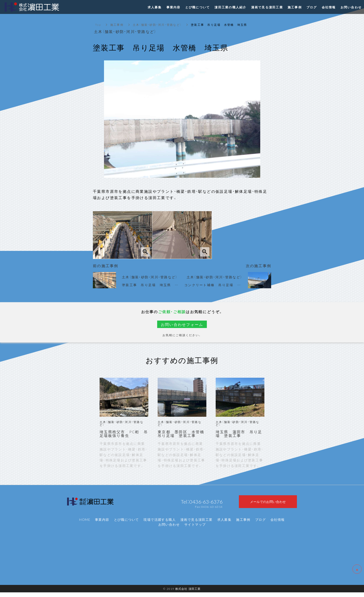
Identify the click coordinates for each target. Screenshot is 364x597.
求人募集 (224, 524)
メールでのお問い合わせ (268, 504)
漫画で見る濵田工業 (197, 524)
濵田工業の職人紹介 (230, 7)
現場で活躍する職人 (160, 524)
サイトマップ (195, 529)
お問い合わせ (169, 529)
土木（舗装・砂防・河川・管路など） (157, 25)
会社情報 (278, 524)
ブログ (260, 524)
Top (98, 25)
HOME (85, 524)
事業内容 (102, 524)
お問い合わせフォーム (182, 324)
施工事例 (117, 25)
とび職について (127, 524)
